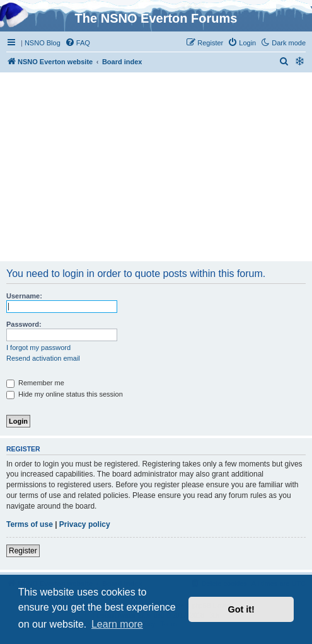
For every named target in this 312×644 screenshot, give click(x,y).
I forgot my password (38, 347)
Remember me (35, 383)
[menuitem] (78, 43)
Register (23, 551)
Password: (24, 324)
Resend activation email (43, 358)
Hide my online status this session (65, 394)
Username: (24, 296)
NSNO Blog (43, 43)
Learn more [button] (117, 624)
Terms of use (30, 524)
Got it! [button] (241, 609)
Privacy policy (85, 524)
